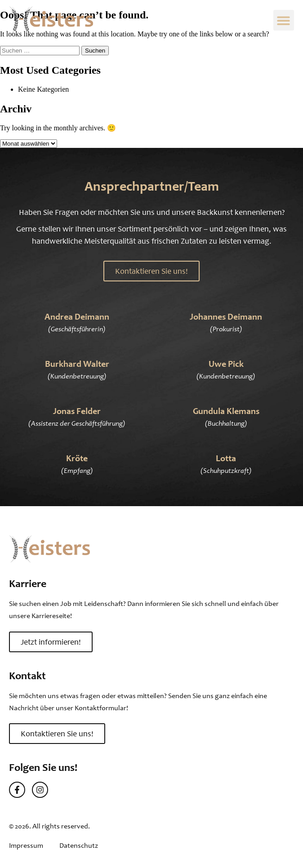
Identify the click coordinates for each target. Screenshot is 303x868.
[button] (284, 20)
